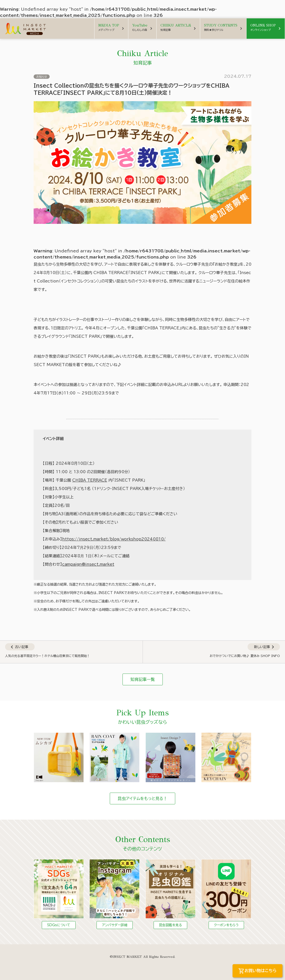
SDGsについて (59, 925)
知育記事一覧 (143, 679)
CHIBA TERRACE (90, 480)
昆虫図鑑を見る (170, 925)
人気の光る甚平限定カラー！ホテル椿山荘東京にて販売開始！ (47, 656)
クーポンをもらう (226, 925)
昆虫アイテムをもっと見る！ (142, 798)
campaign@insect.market (88, 564)
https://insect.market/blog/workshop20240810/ (114, 539)
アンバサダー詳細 (115, 925)
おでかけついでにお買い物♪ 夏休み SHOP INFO (245, 656)
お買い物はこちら (257, 971)
